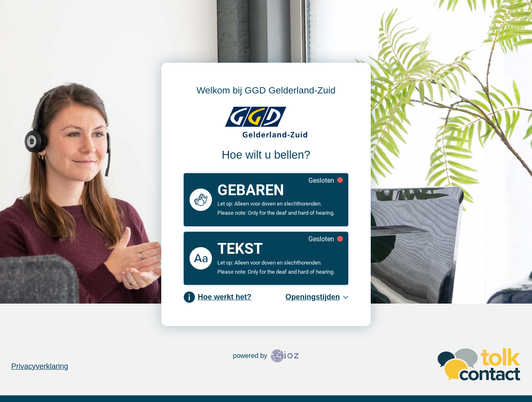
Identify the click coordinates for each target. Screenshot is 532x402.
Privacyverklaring (40, 366)
